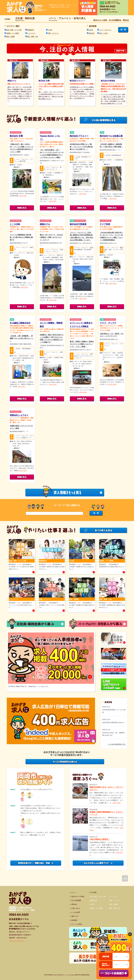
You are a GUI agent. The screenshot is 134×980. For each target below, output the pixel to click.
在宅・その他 (103, 33)
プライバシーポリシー (17, 941)
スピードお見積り (77, 924)
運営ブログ (75, 916)
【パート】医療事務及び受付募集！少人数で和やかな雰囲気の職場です (21, 237)
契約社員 (91, 33)
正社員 (91, 30)
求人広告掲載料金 (115, 20)
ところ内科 (15, 224)
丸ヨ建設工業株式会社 (20, 323)
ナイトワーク (31, 33)
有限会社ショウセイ (19, 415)
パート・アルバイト (105, 30)
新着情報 (74, 920)
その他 (50, 30)
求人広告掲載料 (76, 900)
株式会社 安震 (16, 136)
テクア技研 (105, 224)
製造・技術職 (10, 37)
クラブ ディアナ (108, 323)
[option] (51, 660)
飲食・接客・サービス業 (14, 30)
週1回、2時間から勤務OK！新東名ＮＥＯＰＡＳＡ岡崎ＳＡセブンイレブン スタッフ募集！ (82, 344)
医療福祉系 (30, 30)
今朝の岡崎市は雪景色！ (100, 839)
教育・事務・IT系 (32, 37)
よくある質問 (76, 912)
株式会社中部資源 (78, 224)
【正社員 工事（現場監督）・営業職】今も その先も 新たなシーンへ (22, 338)
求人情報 (94, 892)
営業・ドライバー (53, 33)
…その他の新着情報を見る (116, 744)
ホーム (74, 892)
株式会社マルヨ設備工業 (111, 136)
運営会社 (126, 20)
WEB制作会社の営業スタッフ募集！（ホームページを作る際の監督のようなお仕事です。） (81, 147)
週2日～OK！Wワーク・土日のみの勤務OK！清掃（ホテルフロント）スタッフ (51, 237)
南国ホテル (45, 224)
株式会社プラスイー (79, 136)
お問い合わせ (76, 908)
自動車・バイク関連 (13, 33)
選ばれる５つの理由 (100, 20)
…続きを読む (23, 196)
